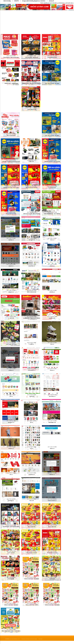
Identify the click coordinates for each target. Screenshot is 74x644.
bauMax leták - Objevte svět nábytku (32, 318)
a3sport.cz (11, 292)
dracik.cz (32, 396)
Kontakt (40, 639)
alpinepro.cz (32, 240)
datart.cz (52, 448)
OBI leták (32, 162)
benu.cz (52, 240)
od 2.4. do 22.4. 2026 (32, 212)
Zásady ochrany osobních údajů (29, 639)
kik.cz (32, 422)
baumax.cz (52, 475)
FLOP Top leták (11, 553)
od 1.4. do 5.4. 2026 (11, 629)
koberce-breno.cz (52, 501)
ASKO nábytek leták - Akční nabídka (52, 214)
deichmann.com (52, 422)
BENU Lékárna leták (32, 292)
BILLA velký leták (52, 527)
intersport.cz (11, 422)
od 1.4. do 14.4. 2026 (11, 343)
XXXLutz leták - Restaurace (32, 57)
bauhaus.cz (11, 501)
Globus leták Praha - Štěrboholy (52, 605)
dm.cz (11, 396)
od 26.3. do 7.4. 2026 (11, 525)
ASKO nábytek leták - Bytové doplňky (32, 214)
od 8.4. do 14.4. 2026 (52, 56)
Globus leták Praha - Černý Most (32, 579)
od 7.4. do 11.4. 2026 (11, 82)
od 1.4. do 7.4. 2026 (11, 238)
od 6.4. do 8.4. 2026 (11, 56)
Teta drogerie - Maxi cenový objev (11, 57)
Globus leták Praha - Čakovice (11, 605)
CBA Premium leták (11, 136)
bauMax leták (52, 318)
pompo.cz (11, 370)
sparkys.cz (11, 240)
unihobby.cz (52, 292)
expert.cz (11, 266)
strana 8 (51, 1)
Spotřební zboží (52, 188)
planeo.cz (52, 266)
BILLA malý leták (32, 527)
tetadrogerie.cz (32, 370)
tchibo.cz (32, 344)
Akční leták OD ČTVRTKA (32, 188)
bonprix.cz (11, 448)
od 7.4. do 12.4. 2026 (52, 82)
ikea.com (32, 501)
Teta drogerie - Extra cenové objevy (11, 527)
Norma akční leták (32, 109)
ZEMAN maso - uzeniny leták (11, 83)
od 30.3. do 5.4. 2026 (52, 134)
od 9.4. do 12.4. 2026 (11, 186)
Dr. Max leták (11, 318)
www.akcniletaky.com (15, 639)
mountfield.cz (32, 266)
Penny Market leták (52, 57)
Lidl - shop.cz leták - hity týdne (52, 83)
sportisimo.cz (52, 396)
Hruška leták (11, 579)
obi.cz (11, 475)
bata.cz (52, 344)
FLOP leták (52, 579)
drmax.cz (52, 370)
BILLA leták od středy (32, 553)
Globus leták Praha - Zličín (32, 605)
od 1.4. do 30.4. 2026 (32, 160)
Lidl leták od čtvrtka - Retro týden (11, 188)
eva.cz (32, 448)
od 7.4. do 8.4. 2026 (52, 160)
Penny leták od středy (52, 553)
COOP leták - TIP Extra (11, 344)
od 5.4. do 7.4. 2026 (32, 56)
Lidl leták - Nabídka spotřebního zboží (11, 162)
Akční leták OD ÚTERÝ (11, 214)
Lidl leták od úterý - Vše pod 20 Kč (52, 162)
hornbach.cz (32, 475)
